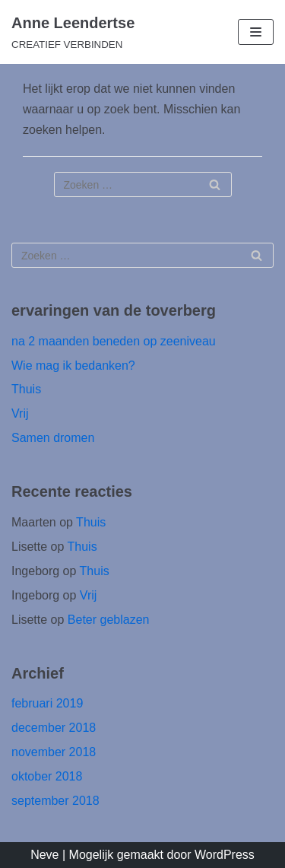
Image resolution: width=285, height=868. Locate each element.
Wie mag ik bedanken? (73, 366)
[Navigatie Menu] (256, 32)
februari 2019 (47, 703)
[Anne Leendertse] (73, 32)
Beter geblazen (109, 620)
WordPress (225, 855)
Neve (44, 855)
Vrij (20, 413)
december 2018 (54, 728)
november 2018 (54, 752)
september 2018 (55, 801)
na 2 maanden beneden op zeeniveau (114, 341)
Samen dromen (53, 438)
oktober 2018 (47, 776)
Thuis (26, 389)
